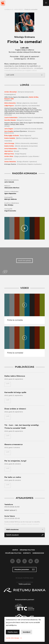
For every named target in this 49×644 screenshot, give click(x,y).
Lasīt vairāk (25, 75)
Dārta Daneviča (10, 103)
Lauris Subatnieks (11, 118)
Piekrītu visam (13, 632)
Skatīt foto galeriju (24, 261)
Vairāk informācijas (14, 638)
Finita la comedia (15, 320)
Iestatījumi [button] (27, 632)
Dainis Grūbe (34, 97)
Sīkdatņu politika (27, 550)
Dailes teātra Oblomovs (15, 376)
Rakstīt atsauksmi (25, 535)
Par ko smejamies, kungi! (15, 461)
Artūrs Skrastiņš (11, 92)
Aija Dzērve (9, 151)
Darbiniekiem (38, 553)
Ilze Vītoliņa (9, 205)
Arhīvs (15, 550)
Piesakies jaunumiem (24, 569)
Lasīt (8, 384)
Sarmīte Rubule (10, 120)
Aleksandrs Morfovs (12, 188)
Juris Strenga (9, 143)
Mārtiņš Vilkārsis (11, 199)
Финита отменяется (13, 444)
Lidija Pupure (9, 106)
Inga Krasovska (10, 211)
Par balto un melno (13, 477)
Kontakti (27, 553)
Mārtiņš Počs (9, 154)
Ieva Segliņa (9, 131)
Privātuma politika (13, 553)
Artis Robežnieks (11, 149)
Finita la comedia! (15, 353)
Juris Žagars (9, 129)
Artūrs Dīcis (9, 156)
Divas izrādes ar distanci (15, 409)
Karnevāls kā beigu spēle (15, 392)
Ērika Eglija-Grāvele (12, 136)
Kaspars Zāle (9, 99)
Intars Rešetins (10, 162)
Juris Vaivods (9, 182)
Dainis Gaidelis (10, 138)
